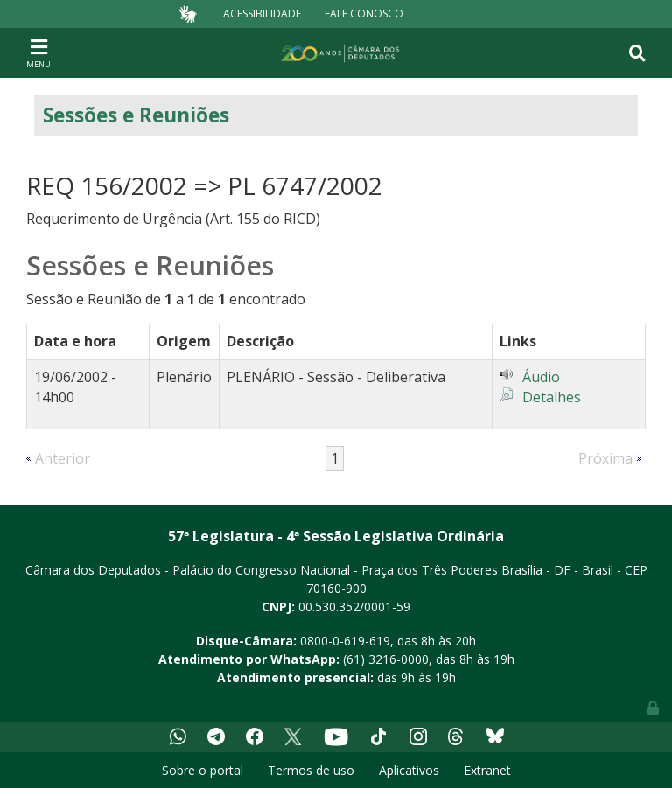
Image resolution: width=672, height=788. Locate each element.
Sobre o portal (203, 770)
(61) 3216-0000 (386, 659)
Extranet (487, 770)
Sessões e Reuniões (136, 115)
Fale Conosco (364, 14)
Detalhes (552, 397)
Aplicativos (409, 770)
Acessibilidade (262, 14)
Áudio (541, 377)
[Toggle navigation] (38, 52)
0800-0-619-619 (345, 641)
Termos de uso (311, 770)
